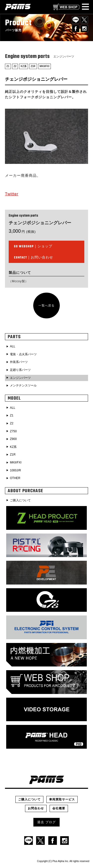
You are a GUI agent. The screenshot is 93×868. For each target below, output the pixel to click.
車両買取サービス (62, 799)
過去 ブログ (46, 822)
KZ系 (23, 66)
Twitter (12, 194)
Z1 (8, 66)
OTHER (15, 478)
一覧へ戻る (46, 306)
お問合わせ (36, 808)
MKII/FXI (45, 66)
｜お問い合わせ (33, 258)
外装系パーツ (19, 362)
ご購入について (20, 500)
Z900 (13, 439)
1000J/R (15, 470)
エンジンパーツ (20, 378)
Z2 (15, 66)
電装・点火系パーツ (23, 354)
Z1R (33, 66)
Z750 (13, 431)
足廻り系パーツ (20, 370)
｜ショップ (33, 247)
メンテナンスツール (23, 385)
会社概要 (59, 808)
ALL (13, 346)
